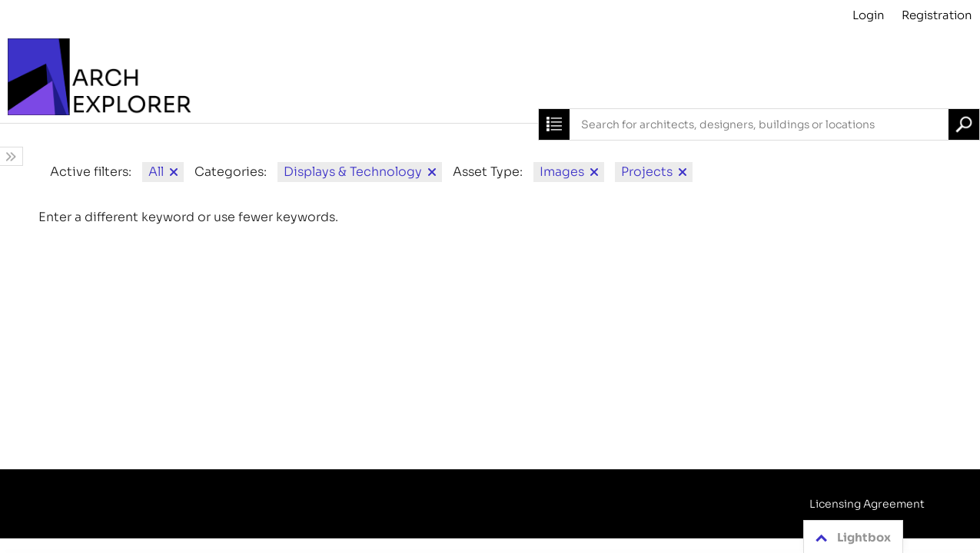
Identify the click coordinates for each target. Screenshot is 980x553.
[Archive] (490, 77)
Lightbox (850, 538)
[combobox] (759, 124)
